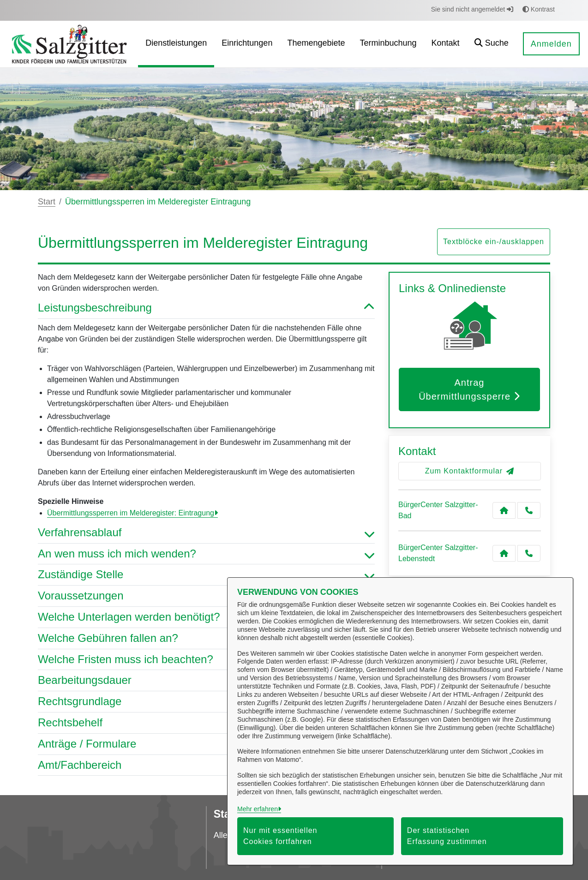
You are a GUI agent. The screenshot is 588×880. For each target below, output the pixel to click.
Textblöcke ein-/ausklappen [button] (494, 242)
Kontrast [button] (539, 9)
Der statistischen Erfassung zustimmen (447, 836)
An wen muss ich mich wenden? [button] (206, 554)
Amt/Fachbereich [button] (206, 765)
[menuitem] (176, 44)
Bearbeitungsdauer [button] (206, 680)
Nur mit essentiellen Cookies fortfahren (280, 836)
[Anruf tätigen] (529, 510)
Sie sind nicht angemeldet (472, 9)
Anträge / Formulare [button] (206, 744)
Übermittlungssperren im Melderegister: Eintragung (131, 513)
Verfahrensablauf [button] (206, 533)
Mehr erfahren (258, 809)
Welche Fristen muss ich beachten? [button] (206, 660)
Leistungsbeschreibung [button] (206, 308)
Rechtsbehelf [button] (206, 723)
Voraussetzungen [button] (206, 596)
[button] (492, 44)
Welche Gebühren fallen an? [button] (206, 638)
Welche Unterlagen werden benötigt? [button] (206, 617)
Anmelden (551, 44)
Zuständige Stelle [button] (206, 575)
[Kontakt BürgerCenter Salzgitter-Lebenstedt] (504, 553)
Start (47, 202)
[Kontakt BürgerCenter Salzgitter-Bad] (504, 510)
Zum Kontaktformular (470, 471)
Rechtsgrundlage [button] (206, 702)
